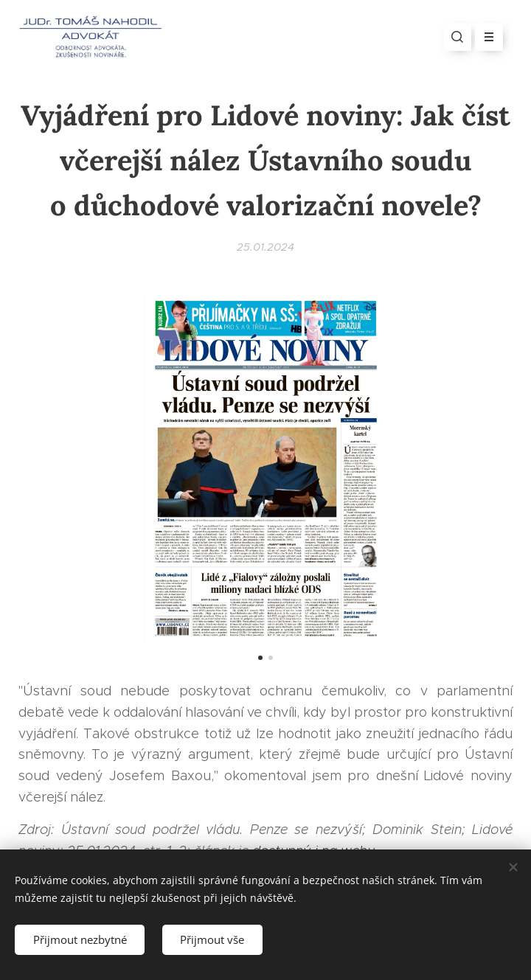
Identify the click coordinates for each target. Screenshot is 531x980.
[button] (457, 37)
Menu (484, 37)
